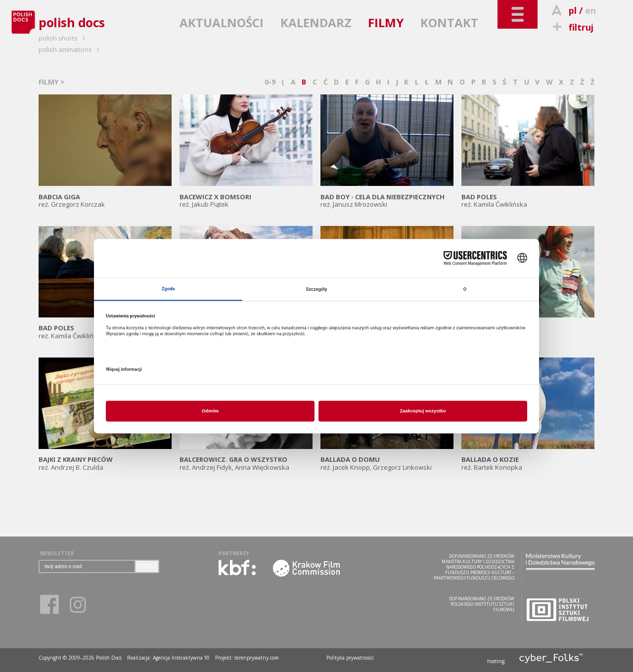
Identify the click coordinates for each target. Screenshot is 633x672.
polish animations (70, 49)
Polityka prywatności (350, 658)
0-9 (270, 82)
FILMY (386, 22)
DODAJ (147, 566)
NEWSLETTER (57, 553)
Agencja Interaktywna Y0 (181, 658)
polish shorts (63, 38)
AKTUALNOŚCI (222, 22)
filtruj (571, 27)
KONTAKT (449, 22)
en (590, 10)
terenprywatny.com (257, 658)
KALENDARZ (316, 22)
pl (573, 10)
